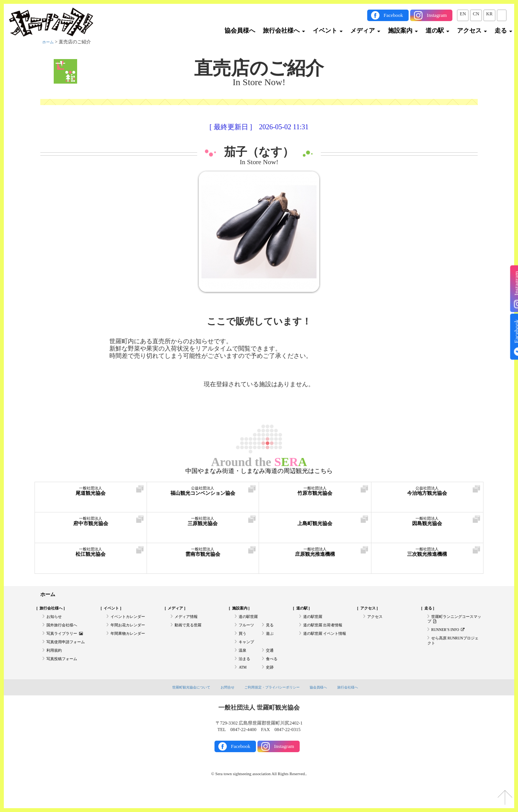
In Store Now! (259, 162)
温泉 (243, 663)
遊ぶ (271, 642)
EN (463, 14)
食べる (273, 674)
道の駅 (437, 30)
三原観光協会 (203, 525)
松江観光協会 (91, 556)
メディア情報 (188, 621)
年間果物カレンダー (131, 642)
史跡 (271, 684)
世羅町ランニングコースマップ (452, 624)
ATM (243, 684)
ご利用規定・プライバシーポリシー (274, 705)
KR (489, 14)
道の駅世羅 (250, 621)
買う (243, 642)
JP (502, 14)
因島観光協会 (427, 525)
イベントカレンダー (131, 621)
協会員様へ (240, 30)
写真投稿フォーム (65, 674)
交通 (271, 663)
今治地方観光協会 (427, 495)
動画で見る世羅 (191, 631)
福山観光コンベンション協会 (203, 495)
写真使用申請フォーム (69, 652)
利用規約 (56, 663)
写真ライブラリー (68, 642)
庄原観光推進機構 (315, 556)
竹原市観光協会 (315, 495)
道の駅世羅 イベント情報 (325, 645)
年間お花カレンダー (131, 631)
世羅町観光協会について (179, 705)
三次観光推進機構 (427, 556)
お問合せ (221, 705)
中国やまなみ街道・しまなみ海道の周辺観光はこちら (259, 471)
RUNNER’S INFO (452, 637)
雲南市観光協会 (203, 556)
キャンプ (248, 652)
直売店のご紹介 (259, 68)
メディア (365, 30)
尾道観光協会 (91, 495)
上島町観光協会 (315, 525)
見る (271, 631)
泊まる (246, 674)
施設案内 (403, 30)
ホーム (49, 42)
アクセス (472, 30)
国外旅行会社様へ (65, 631)
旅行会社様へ (284, 30)
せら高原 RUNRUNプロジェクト (454, 651)
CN (476, 14)
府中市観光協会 (91, 525)
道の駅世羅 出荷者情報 (327, 631)
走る (503, 30)
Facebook (393, 15)
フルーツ (248, 631)
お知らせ (56, 621)
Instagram (437, 15)
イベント (328, 30)
